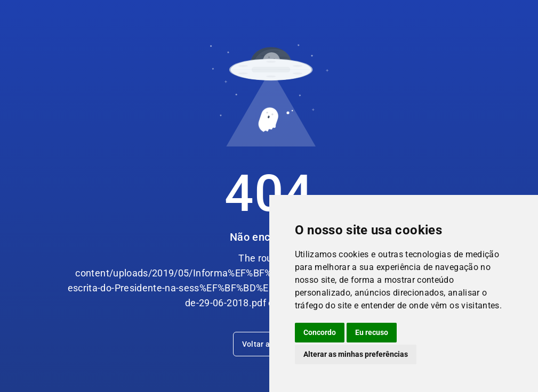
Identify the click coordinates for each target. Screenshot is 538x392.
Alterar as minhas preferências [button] (356, 354)
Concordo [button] (320, 332)
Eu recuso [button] (372, 332)
